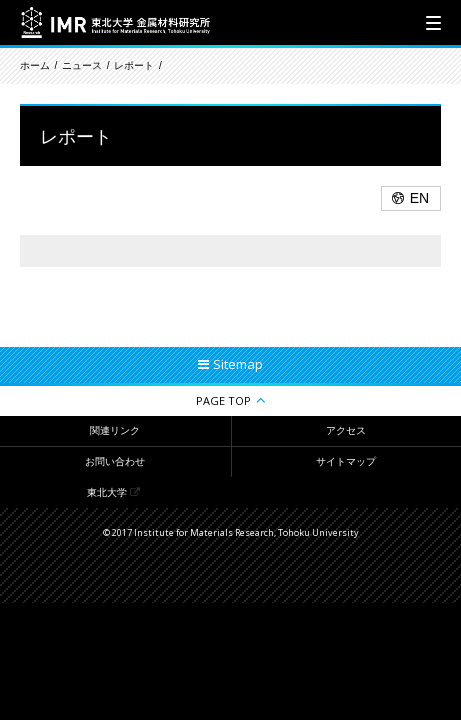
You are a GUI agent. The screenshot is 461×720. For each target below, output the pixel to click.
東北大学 (107, 492)
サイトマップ (346, 461)
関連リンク (115, 430)
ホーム (35, 65)
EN (419, 198)
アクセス (346, 430)
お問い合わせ (115, 461)
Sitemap (238, 364)
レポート (134, 65)
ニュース (82, 65)
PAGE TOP (223, 400)
